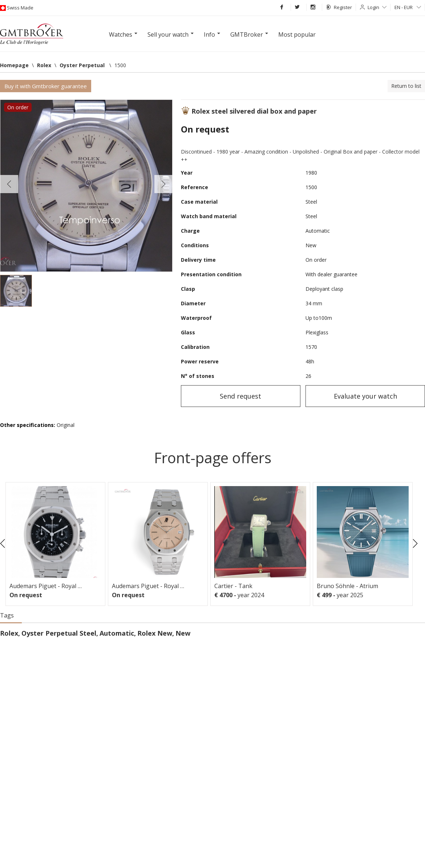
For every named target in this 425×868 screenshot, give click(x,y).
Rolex (9, 633)
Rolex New (155, 633)
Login (377, 7)
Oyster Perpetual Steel (59, 633)
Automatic (117, 633)
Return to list (406, 86)
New (183, 633)
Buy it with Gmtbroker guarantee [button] (46, 86)
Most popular (297, 34)
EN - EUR (408, 7)
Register (339, 7)
